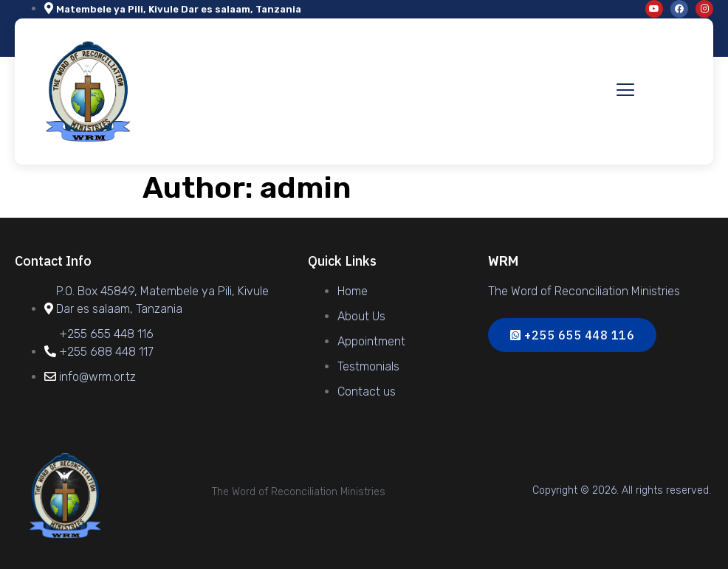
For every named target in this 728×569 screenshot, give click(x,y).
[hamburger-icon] (625, 92)
